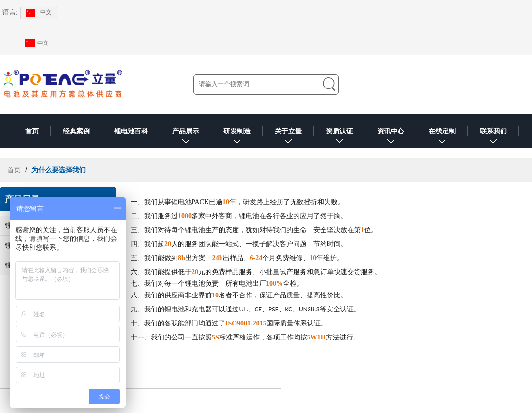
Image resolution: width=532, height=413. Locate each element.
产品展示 (186, 138)
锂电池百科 (131, 131)
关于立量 (288, 138)
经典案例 (76, 131)
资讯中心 (391, 138)
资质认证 (340, 138)
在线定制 (442, 138)
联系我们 (493, 138)
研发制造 (237, 138)
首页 (32, 131)
